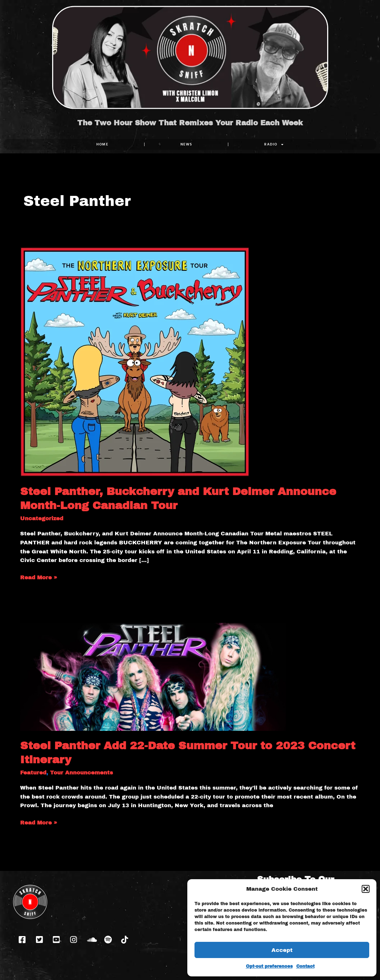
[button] (366, 889)
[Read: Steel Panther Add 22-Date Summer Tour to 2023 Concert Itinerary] (153, 676)
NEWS (186, 144)
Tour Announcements (81, 773)
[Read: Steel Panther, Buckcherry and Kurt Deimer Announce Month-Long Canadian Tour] (135, 361)
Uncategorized (42, 518)
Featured (33, 773)
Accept (282, 950)
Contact (305, 966)
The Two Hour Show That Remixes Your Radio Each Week (190, 123)
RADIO (274, 144)
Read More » (39, 577)
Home (102, 144)
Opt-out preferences (269, 966)
